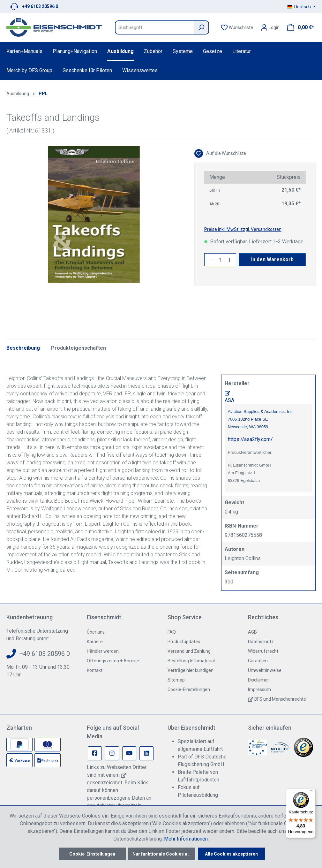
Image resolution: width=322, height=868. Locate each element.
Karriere (95, 642)
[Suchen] (201, 27)
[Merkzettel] (237, 27)
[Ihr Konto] (270, 27)
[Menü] (312, 792)
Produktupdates (184, 642)
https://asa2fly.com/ (250, 439)
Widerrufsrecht (263, 651)
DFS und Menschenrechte (280, 699)
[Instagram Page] (112, 753)
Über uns (96, 632)
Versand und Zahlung (189, 651)
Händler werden (103, 651)
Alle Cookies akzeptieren (231, 854)
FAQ (172, 632)
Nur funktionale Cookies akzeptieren (164, 854)
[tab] (23, 348)
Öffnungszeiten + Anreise (113, 661)
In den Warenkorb (272, 259)
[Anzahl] (220, 260)
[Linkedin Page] (146, 753)
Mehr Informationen (186, 839)
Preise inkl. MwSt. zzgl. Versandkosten (243, 229)
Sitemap (176, 680)
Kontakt (95, 670)
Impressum (259, 689)
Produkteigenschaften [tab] (79, 348)
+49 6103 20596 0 (40, 6)
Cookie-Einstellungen (189, 689)
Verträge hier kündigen (191, 670)
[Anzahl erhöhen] (230, 260)
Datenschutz (261, 642)
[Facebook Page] (95, 753)
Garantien (258, 661)
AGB (252, 632)
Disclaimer (258, 680)
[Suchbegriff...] (154, 27)
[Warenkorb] (299, 27)
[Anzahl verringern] (211, 260)
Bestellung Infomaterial (191, 661)
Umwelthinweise (265, 670)
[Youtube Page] (129, 753)
